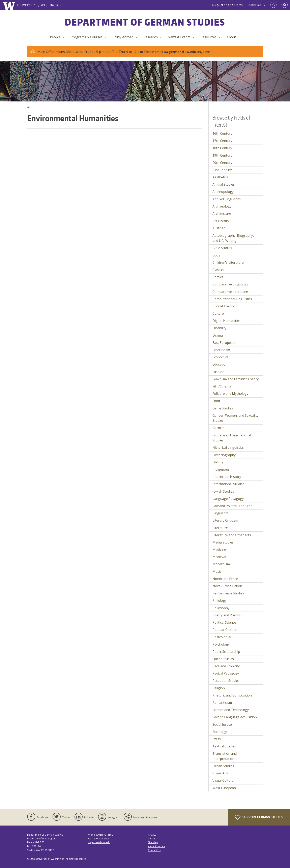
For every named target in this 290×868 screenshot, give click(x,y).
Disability (219, 328)
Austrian (219, 228)
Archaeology (222, 206)
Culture (218, 313)
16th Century (222, 133)
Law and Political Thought (232, 506)
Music (217, 571)
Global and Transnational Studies (232, 438)
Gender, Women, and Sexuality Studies (235, 418)
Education (220, 364)
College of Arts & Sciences (227, 5)
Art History (221, 221)
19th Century (222, 155)
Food (216, 401)
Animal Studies (224, 184)
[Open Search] (285, 5)
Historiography (224, 455)
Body (216, 255)
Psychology (221, 644)
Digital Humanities (226, 321)
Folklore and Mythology (230, 394)
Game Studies (223, 408)
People (55, 37)
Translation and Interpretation (225, 756)
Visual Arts (221, 773)
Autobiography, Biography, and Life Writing (233, 238)
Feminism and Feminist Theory (236, 379)
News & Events (179, 37)
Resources (209, 37)
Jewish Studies (223, 491)
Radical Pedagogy (226, 673)
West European (224, 788)
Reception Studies (226, 681)
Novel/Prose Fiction (227, 586)
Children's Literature (228, 262)
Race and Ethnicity (226, 666)
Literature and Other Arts (232, 535)
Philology (220, 600)
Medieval (219, 557)
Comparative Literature (230, 292)
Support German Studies (259, 817)
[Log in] (273, 5)
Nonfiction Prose (225, 579)
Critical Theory (224, 306)
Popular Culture (225, 630)
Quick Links (255, 5)
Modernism (221, 564)
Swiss (217, 739)
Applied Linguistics (227, 199)
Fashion (218, 372)
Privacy (152, 835)
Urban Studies (223, 766)
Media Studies (223, 542)
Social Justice (222, 724)
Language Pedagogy (228, 499)
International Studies (228, 484)
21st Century (222, 170)
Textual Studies (224, 746)
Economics (220, 357)
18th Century (222, 148)
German (219, 428)
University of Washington (50, 859)
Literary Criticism (225, 520)
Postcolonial (222, 637)
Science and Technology (231, 710)
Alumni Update (157, 846)
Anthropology (223, 192)
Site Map (153, 842)
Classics (218, 270)
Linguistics (221, 513)
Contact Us (154, 850)
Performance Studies (228, 593)
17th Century (222, 141)
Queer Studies (223, 659)
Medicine (219, 550)
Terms (152, 839)
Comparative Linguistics (231, 284)
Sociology (220, 732)
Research (151, 37)
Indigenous (221, 469)
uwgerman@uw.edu (180, 52)
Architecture (222, 214)
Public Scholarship (226, 652)
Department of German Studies (145, 22)
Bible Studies (222, 248)
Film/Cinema (222, 386)
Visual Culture (223, 780)
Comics (218, 277)
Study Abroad (123, 37)
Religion (219, 688)
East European (224, 343)
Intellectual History (227, 477)
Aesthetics (220, 177)
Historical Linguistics (228, 447)
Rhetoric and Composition (232, 695)
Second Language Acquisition (235, 717)
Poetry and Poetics (227, 615)
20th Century (222, 163)
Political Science (224, 622)
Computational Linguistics (232, 299)
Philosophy (221, 608)
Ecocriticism (221, 350)
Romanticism (222, 703)
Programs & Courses (87, 37)
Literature (220, 528)
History (218, 462)
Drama (218, 335)
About (231, 37)
